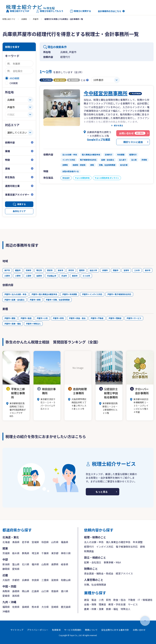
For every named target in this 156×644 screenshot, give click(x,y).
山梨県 (45, 564)
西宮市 (50, 270)
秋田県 (45, 542)
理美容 (102, 604)
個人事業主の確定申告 (118, 542)
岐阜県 (65, 564)
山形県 (55, 542)
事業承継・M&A (112, 562)
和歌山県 (66, 580)
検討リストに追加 (133, 142)
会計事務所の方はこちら (110, 11)
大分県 (45, 607)
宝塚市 (126, 270)
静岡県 (6, 569)
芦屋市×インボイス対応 (92, 294)
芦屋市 (36, 19)
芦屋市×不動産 (97, 318)
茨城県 (6, 553)
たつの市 (86, 276)
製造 (94, 600)
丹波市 (64, 276)
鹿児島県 (66, 607)
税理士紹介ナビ (9, 19)
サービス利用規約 (73, 630)
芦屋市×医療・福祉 (13, 324)
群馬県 (26, 553)
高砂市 (148, 270)
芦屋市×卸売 (58, 318)
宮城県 (35, 542)
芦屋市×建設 (10, 318)
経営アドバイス (124, 573)
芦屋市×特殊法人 (33, 324)
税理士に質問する (81, 11)
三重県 (45, 580)
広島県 (35, 591)
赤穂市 (105, 270)
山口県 (45, 591)
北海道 (6, 542)
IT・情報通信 (145, 600)
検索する (21, 204)
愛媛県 (6, 596)
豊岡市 (82, 270)
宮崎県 (55, 607)
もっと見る (102, 492)
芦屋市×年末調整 (70, 294)
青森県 (16, 542)
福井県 (35, 564)
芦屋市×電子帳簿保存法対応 (119, 294)
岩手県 (26, 542)
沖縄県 (6, 611)
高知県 (16, 596)
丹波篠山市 (52, 276)
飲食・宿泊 (119, 600)
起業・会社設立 (93, 562)
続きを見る (119, 125)
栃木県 (16, 553)
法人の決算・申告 (94, 542)
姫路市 (18, 270)
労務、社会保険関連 (95, 585)
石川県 (26, 564)
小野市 (18, 276)
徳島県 (55, 591)
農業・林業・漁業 (94, 609)
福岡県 (6, 607)
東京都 (55, 553)
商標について (91, 630)
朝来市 (75, 276)
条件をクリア (19, 211)
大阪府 (6, 580)
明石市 (39, 270)
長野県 (55, 564)
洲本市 (60, 270)
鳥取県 (6, 591)
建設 (87, 600)
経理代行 (89, 547)
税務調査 (89, 551)
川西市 (7, 276)
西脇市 (116, 270)
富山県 (16, 564)
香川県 (65, 591)
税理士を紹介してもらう (50, 11)
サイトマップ (17, 630)
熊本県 (35, 607)
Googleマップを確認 (99, 139)
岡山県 (26, 591)
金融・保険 (90, 604)
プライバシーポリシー (38, 630)
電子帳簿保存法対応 (127, 547)
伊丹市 (71, 270)
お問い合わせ (139, 630)
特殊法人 (126, 609)
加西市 (39, 276)
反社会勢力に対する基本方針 (115, 630)
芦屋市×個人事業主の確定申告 (44, 294)
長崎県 (26, 607)
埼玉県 (35, 553)
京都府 (16, 580)
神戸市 (7, 270)
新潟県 (6, 564)
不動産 (132, 600)
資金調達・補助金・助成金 (99, 573)
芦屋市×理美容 (115, 318)
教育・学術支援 (117, 604)
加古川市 (93, 270)
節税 (143, 547)
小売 (101, 600)
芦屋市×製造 (26, 318)
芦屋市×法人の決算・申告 (15, 294)
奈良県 (35, 580)
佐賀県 (16, 607)
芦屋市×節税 (35, 300)
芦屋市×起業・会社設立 (14, 300)
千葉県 (45, 553)
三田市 (28, 276)
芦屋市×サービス (134, 318)
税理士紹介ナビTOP (18, 11)
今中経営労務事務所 (106, 93)
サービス (133, 604)
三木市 (137, 270)
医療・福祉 (112, 609)
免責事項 (56, 630)
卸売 (108, 600)
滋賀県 (55, 580)
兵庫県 (24, 19)
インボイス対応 (105, 547)
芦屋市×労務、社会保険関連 (58, 300)
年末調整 (138, 542)
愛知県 (16, 569)
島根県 (16, 591)
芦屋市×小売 (42, 318)
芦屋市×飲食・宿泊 (77, 318)
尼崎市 (28, 270)
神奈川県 (66, 553)
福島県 (65, 542)
